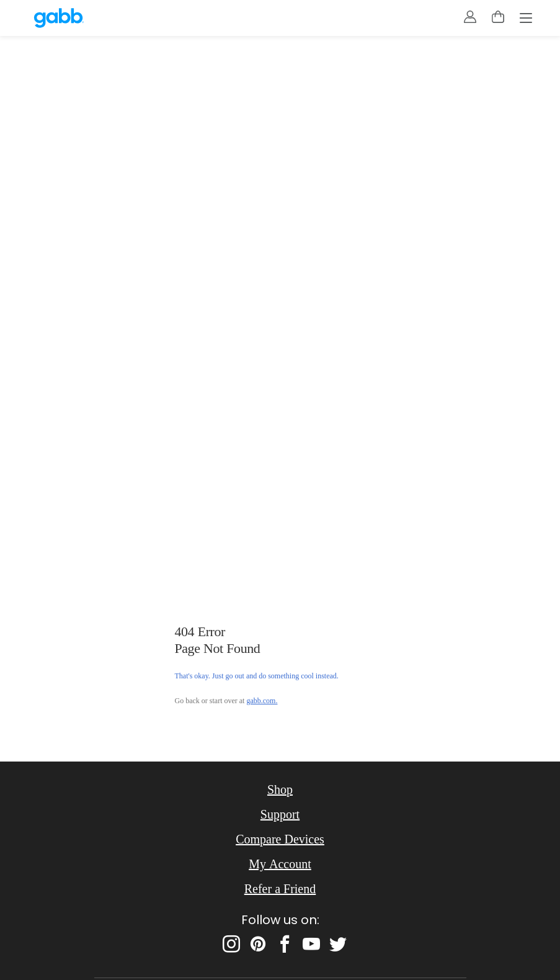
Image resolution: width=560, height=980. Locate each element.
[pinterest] (258, 944)
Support (280, 814)
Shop (280, 789)
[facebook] (285, 944)
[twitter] (338, 944)
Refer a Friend (280, 889)
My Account (280, 864)
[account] (470, 17)
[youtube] (311, 944)
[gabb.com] (59, 18)
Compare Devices (280, 839)
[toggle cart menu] (498, 17)
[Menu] (526, 19)
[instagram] (231, 944)
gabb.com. (262, 700)
